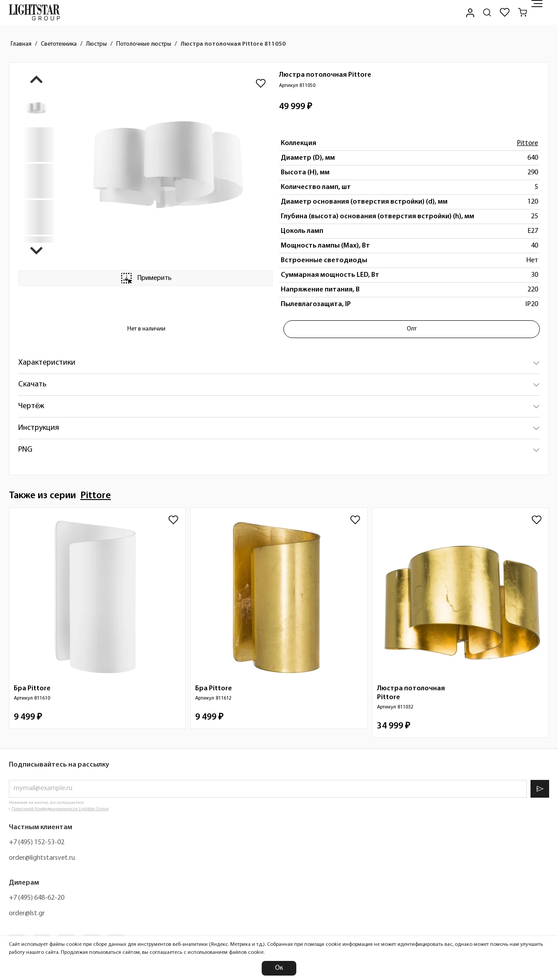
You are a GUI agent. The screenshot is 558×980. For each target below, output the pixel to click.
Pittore (527, 143)
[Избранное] (505, 12)
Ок (279, 968)
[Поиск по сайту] (487, 12)
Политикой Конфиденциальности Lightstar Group (60, 809)
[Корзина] (523, 12)
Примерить (145, 278)
